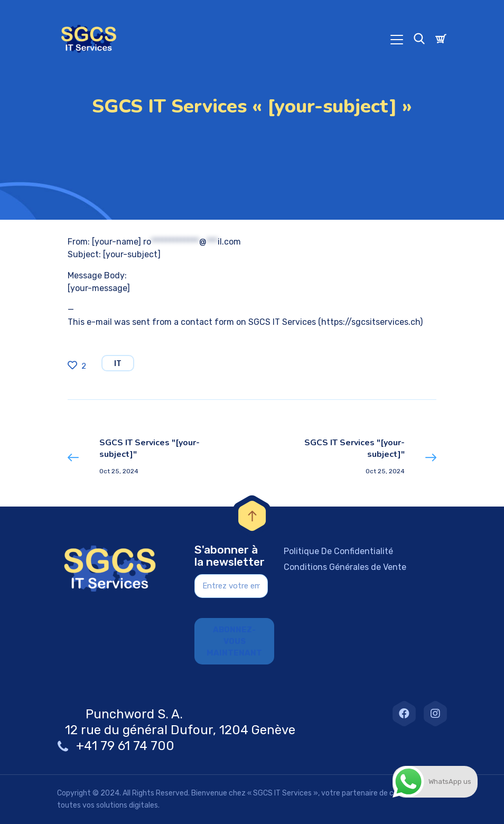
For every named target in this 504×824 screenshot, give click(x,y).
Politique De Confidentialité (338, 551)
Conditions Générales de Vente (345, 567)
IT (118, 363)
